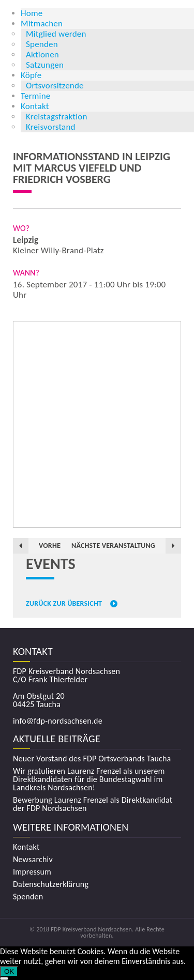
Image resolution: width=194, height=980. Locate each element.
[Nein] (4, 978)
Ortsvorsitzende (55, 86)
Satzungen (45, 65)
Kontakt (35, 106)
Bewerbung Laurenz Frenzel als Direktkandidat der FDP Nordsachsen (93, 804)
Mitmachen (42, 24)
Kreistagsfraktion (57, 117)
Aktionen (42, 55)
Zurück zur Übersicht (64, 604)
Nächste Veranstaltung (113, 546)
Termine (35, 96)
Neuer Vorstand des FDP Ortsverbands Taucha (92, 759)
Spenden (42, 44)
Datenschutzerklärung (51, 884)
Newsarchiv (33, 860)
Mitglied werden (56, 34)
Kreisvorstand (51, 127)
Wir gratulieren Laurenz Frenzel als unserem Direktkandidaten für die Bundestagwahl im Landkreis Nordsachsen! (89, 779)
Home (32, 13)
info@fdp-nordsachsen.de (58, 721)
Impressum (32, 872)
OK (9, 971)
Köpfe (31, 75)
